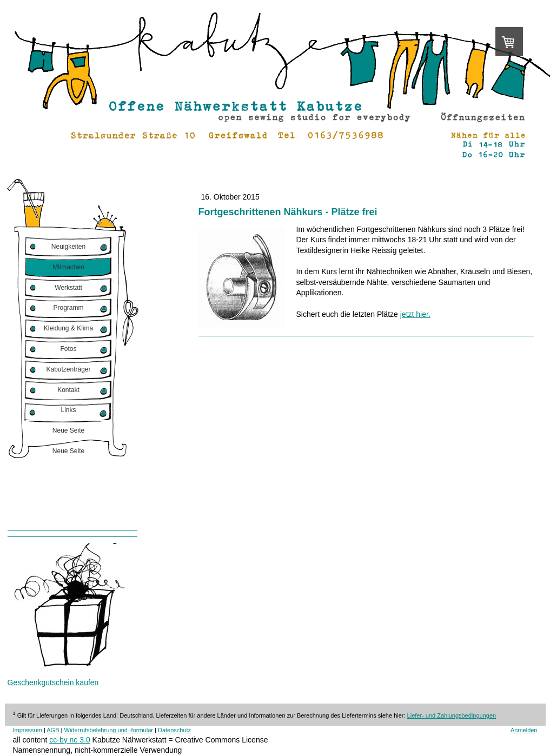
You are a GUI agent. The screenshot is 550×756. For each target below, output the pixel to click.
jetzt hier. (415, 314)
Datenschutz (174, 730)
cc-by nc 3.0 (69, 740)
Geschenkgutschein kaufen (53, 682)
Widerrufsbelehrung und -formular (109, 730)
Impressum (28, 730)
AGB (53, 730)
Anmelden (524, 730)
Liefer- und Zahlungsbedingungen (452, 715)
